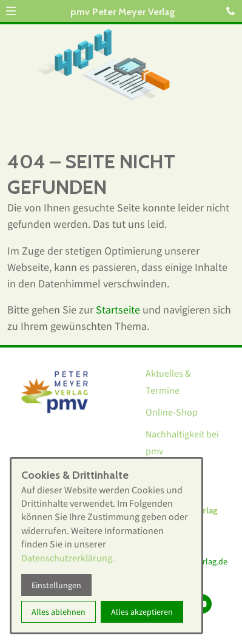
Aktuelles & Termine (168, 382)
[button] (11, 11)
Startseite (118, 310)
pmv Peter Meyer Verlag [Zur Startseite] (123, 12)
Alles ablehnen (59, 612)
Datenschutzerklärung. (68, 558)
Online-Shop (172, 412)
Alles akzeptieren (142, 612)
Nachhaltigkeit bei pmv (182, 442)
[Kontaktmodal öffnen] (232, 10)
